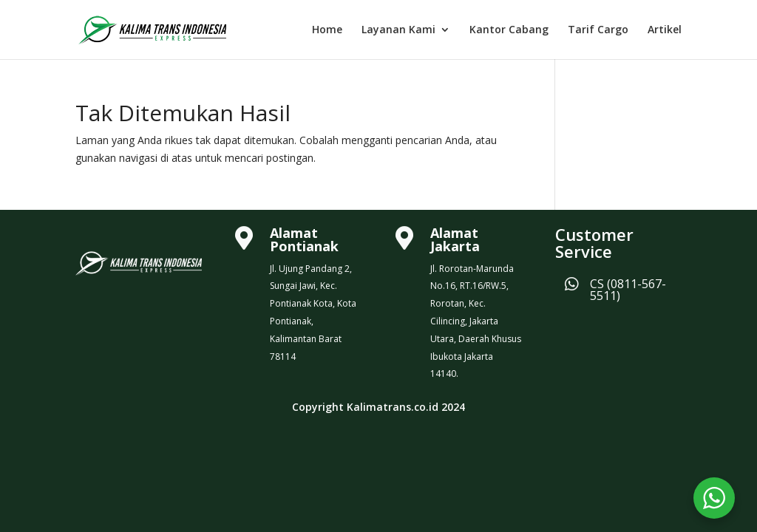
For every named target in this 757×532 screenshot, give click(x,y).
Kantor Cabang (509, 30)
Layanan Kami (398, 30)
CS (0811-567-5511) (628, 290)
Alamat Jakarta (455, 239)
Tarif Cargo (598, 30)
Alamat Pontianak (304, 239)
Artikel (665, 30)
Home (327, 30)
